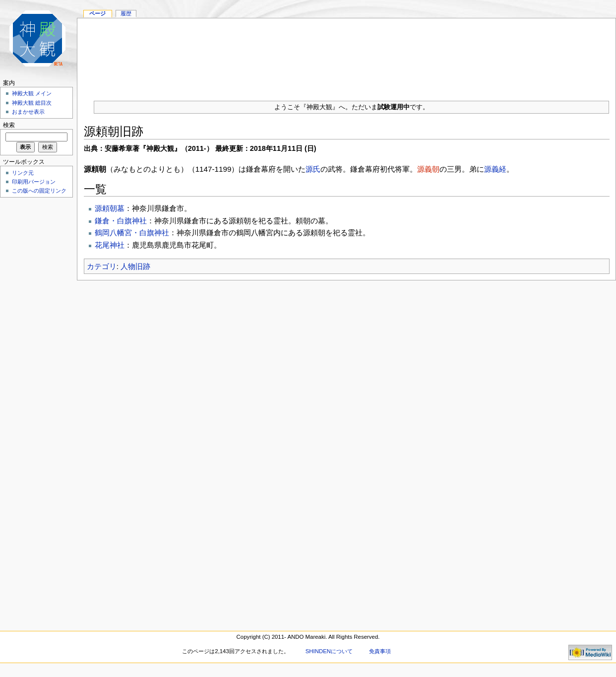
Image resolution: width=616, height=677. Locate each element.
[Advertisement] (346, 56)
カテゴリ (102, 266)
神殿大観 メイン (32, 93)
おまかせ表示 (28, 112)
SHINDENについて (329, 651)
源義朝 (428, 169)
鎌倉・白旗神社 (121, 221)
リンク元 (23, 173)
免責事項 (380, 651)
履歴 (126, 13)
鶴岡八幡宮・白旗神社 (132, 233)
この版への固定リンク (39, 191)
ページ (97, 13)
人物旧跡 (135, 266)
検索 (9, 125)
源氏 (313, 169)
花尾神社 (110, 245)
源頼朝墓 (110, 208)
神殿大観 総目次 (32, 103)
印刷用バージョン (34, 182)
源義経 (495, 169)
